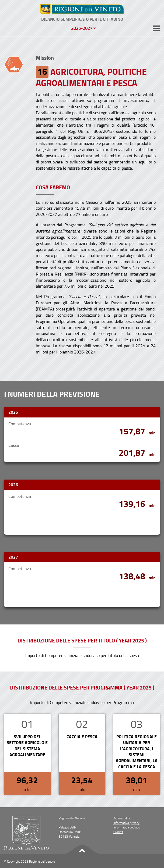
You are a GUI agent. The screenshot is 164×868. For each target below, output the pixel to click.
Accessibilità (122, 818)
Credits (118, 832)
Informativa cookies (127, 827)
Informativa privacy (126, 823)
